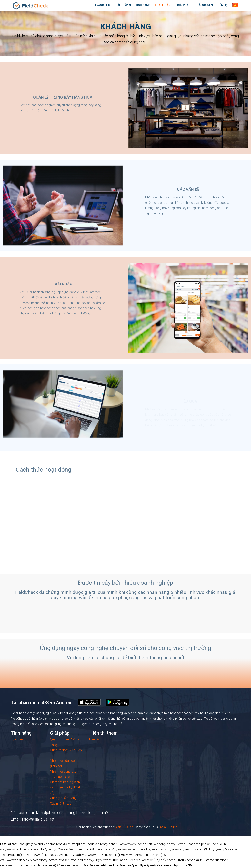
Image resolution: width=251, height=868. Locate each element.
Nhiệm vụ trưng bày (63, 772)
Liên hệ (94, 739)
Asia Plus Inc (124, 827)
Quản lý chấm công (63, 798)
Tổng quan (18, 739)
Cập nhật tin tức (61, 803)
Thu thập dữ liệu (61, 777)
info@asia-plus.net (38, 819)
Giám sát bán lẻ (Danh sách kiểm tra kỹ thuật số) (65, 787)
